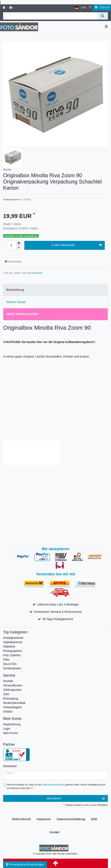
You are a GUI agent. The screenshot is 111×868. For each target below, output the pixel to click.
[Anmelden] (4, 8)
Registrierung (12, 724)
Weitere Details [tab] (16, 302)
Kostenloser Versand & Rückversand (58, 612)
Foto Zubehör (12, 655)
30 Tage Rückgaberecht (58, 619)
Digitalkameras (13, 642)
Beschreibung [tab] (15, 290)
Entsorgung (11, 698)
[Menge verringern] (19, 248)
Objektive (9, 646)
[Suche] (103, 16)
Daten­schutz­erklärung (71, 819)
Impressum (44, 819)
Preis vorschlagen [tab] (22, 314)
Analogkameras (13, 638)
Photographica (12, 651)
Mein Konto (10, 733)
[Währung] (84, 8)
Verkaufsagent (12, 707)
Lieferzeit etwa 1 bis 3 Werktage (58, 604)
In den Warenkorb (77, 245)
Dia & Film (10, 664)
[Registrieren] (11, 8)
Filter (6, 660)
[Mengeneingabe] (11, 245)
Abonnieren (76, 799)
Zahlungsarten (12, 690)
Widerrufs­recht (21, 819)
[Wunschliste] (90, 8)
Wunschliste (13, 262)
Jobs (6, 694)
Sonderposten (12, 668)
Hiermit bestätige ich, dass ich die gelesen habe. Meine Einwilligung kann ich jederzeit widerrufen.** (56, 786)
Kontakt (8, 681)
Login (7, 729)
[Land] (77, 8)
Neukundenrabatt (14, 703)
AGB (94, 819)
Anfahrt (8, 712)
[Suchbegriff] (50, 16)
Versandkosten (35, 273)
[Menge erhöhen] (19, 243)
